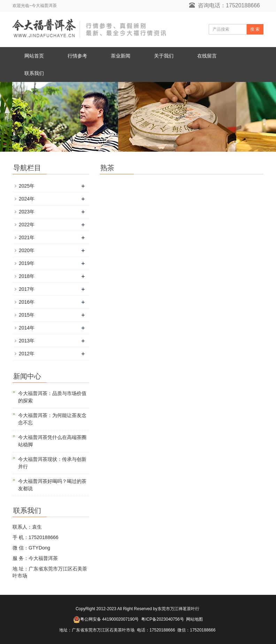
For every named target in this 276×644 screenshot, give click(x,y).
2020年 (27, 250)
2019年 (27, 263)
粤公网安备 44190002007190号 (110, 619)
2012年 (27, 354)
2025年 (27, 186)
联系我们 (34, 73)
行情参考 (77, 56)
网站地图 (194, 619)
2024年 (27, 199)
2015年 (27, 315)
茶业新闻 (121, 56)
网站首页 (34, 56)
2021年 (27, 237)
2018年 (27, 276)
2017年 (27, 289)
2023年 (27, 212)
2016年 (27, 302)
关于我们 (164, 56)
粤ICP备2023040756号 (163, 619)
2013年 (27, 341)
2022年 (27, 225)
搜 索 (255, 29)
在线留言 (207, 56)
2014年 (27, 328)
